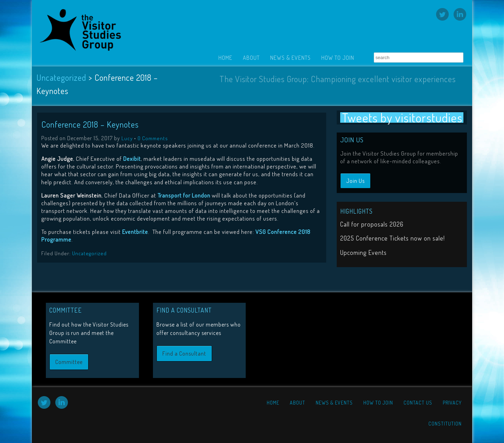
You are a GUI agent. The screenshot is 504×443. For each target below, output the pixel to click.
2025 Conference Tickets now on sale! (393, 238)
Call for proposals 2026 (372, 224)
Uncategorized (61, 77)
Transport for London (184, 195)
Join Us (355, 181)
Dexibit (132, 159)
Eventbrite (135, 232)
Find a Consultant (184, 353)
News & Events (290, 58)
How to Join (338, 58)
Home (225, 58)
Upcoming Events (363, 252)
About (251, 58)
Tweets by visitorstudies (402, 117)
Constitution (445, 424)
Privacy (452, 403)
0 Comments (153, 138)
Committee (69, 362)
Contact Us (418, 403)
